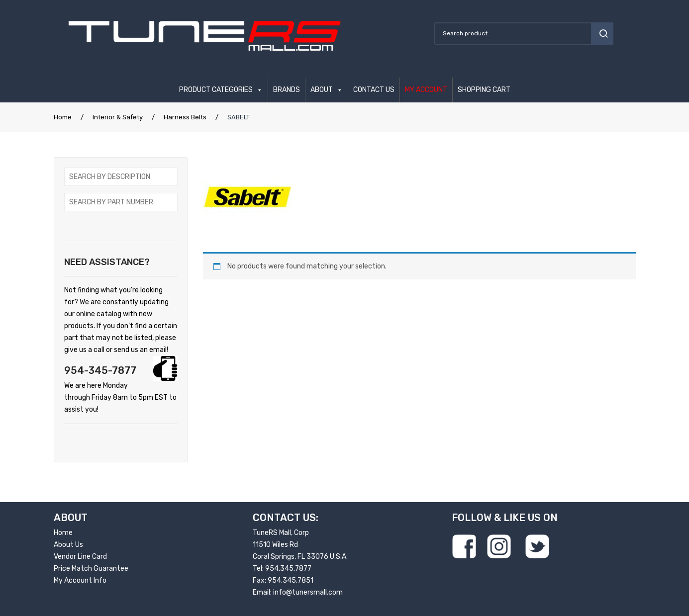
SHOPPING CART (484, 90)
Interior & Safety (118, 117)
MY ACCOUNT (426, 90)
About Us (68, 545)
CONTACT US (374, 90)
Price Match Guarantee (91, 569)
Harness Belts (185, 117)
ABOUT (322, 90)
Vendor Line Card (80, 557)
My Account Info (80, 580)
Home (63, 117)
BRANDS (287, 90)
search (602, 34)
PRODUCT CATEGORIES (216, 90)
